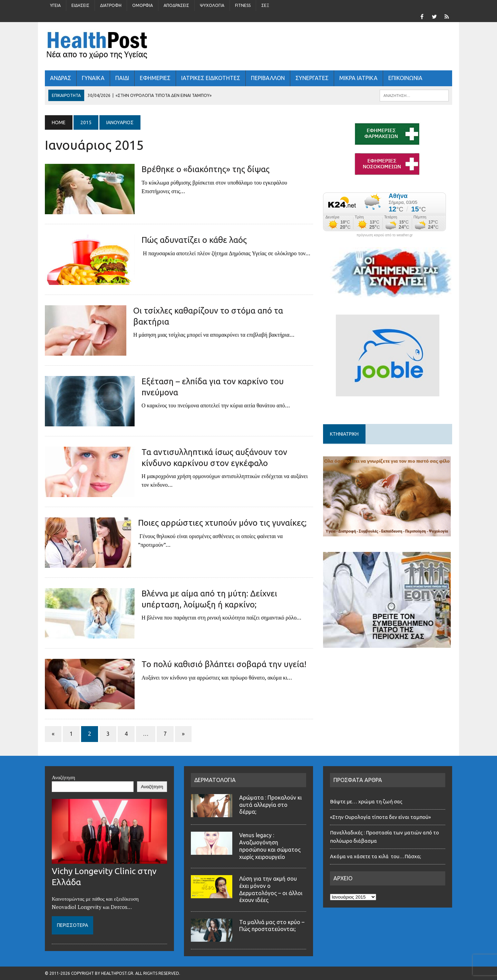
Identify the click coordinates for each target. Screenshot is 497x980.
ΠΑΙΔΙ (122, 78)
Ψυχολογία (212, 5)
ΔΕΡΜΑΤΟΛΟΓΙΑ (215, 780)
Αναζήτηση (64, 777)
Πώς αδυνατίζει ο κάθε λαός (194, 240)
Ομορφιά (143, 5)
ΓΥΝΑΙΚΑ (93, 78)
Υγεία (55, 5)
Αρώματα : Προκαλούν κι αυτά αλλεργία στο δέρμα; (270, 805)
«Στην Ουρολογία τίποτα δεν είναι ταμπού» (380, 817)
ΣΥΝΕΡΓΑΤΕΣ (312, 78)
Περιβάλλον (268, 78)
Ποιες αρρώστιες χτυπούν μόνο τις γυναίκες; (222, 523)
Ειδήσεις (80, 5)
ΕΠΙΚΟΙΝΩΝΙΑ (405, 78)
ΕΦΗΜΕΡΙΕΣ (155, 78)
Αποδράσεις (176, 5)
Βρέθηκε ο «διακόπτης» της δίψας (206, 169)
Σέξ (265, 5)
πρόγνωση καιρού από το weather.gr (385, 235)
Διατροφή (111, 5)
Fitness (243, 5)
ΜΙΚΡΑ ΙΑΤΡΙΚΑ (358, 78)
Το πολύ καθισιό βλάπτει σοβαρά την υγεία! (224, 664)
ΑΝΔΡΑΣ (61, 78)
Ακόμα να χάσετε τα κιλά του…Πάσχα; (376, 856)
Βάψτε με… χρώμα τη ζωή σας (366, 801)
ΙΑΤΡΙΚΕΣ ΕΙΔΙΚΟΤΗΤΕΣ (211, 78)
